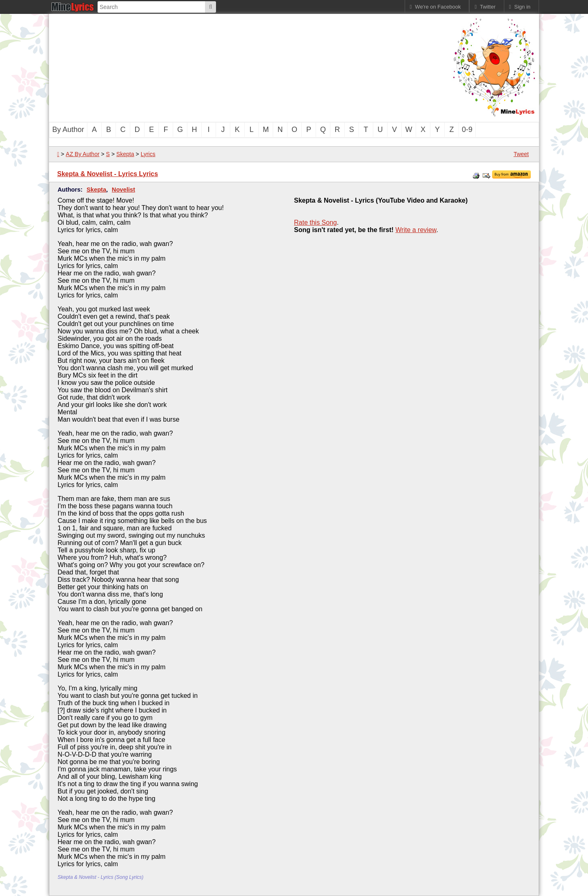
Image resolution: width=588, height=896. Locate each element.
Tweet (521, 154)
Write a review (416, 230)
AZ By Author (82, 154)
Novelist (124, 190)
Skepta (125, 154)
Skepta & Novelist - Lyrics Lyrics (108, 174)
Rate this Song (315, 222)
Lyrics (148, 154)
